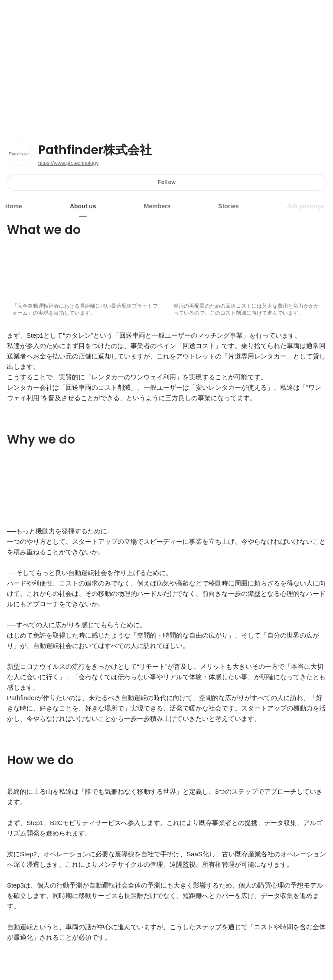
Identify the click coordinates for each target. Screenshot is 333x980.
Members (157, 206)
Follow (167, 182)
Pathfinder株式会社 (95, 150)
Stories (228, 206)
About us (83, 206)
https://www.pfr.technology (68, 163)
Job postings (305, 206)
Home (14, 206)
